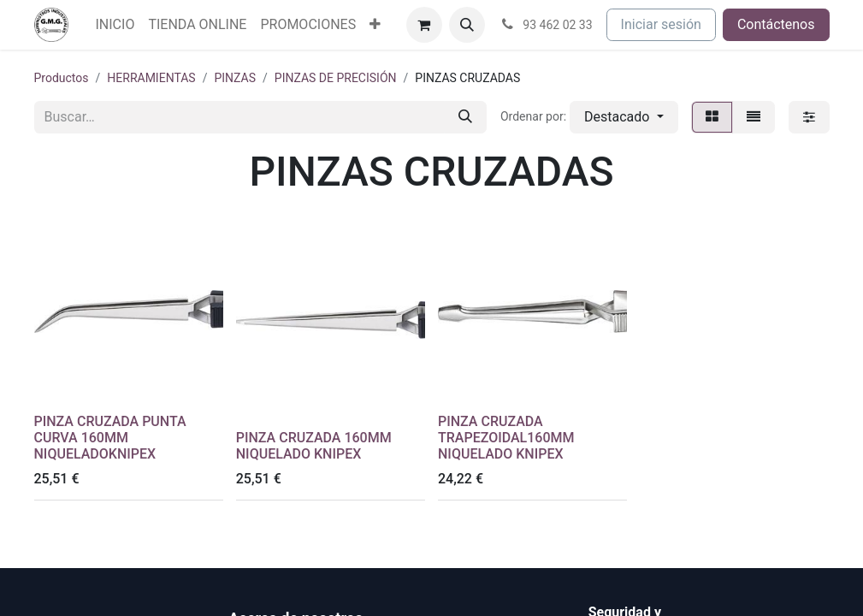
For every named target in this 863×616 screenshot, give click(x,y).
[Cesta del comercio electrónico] (424, 25)
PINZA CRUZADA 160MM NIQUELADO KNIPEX (314, 446)
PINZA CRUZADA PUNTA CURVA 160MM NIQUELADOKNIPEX (110, 438)
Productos (62, 78)
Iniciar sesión (661, 24)
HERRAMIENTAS (151, 78)
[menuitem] (115, 25)
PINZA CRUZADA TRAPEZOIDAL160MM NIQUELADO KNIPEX (506, 438)
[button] (467, 25)
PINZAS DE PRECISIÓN (336, 78)
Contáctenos (776, 24)
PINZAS (235, 78)
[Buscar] (465, 117)
